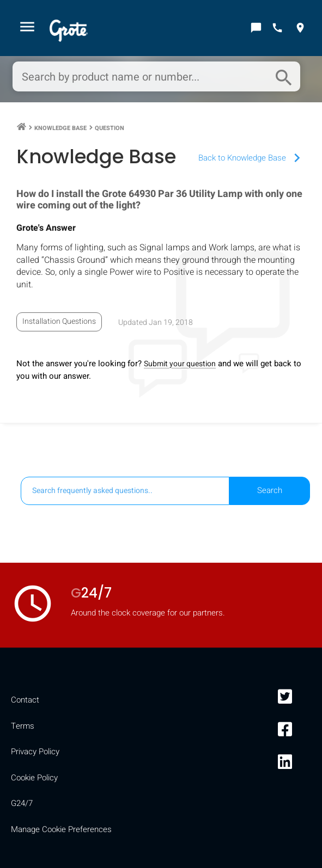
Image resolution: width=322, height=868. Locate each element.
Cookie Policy (34, 778)
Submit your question (180, 364)
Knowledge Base (60, 128)
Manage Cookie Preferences (61, 829)
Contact (25, 700)
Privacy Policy (35, 752)
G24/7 (22, 803)
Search (270, 490)
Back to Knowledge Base (252, 158)
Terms (23, 726)
